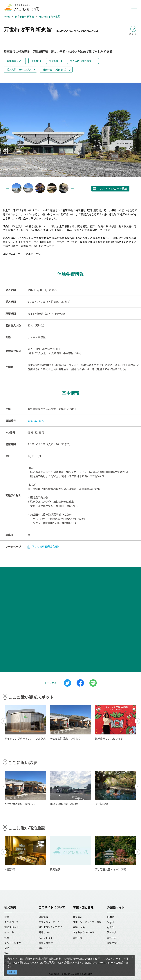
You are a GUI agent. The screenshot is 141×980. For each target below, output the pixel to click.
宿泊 (7, 948)
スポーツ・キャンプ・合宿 (87, 922)
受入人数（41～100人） (19, 69)
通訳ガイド (45, 948)
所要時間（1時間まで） (55, 69)
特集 (7, 917)
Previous (6, 130)
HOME (7, 16)
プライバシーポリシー (50, 922)
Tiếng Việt (112, 943)
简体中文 (112, 938)
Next (135, 130)
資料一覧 (78, 938)
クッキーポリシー (103, 962)
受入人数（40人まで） (82, 61)
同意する (12, 972)
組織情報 (43, 917)
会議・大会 (79, 927)
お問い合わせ (46, 943)
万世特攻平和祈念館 (49, 16)
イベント (9, 932)
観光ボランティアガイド (52, 927)
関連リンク (45, 932)
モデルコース (11, 922)
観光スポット (12, 927)
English (111, 922)
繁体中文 (112, 932)
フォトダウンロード (84, 932)
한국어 (111, 927)
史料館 (35, 61)
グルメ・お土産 (13, 943)
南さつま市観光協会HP (43, 546)
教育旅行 (78, 917)
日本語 (111, 917)
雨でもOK (54, 61)
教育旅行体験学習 (24, 16)
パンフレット (46, 938)
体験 (7, 938)
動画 (7, 953)
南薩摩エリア (14, 61)
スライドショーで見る (114, 188)
